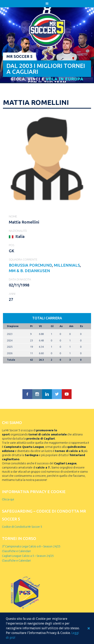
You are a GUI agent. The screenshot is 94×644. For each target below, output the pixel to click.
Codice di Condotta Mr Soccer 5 (22, 527)
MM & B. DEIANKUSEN (29, 271)
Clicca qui (8, 499)
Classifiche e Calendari (16, 551)
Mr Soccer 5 (19, 56)
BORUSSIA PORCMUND (30, 265)
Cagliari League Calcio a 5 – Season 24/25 (28, 556)
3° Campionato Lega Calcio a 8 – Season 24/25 (31, 546)
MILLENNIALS (67, 265)
